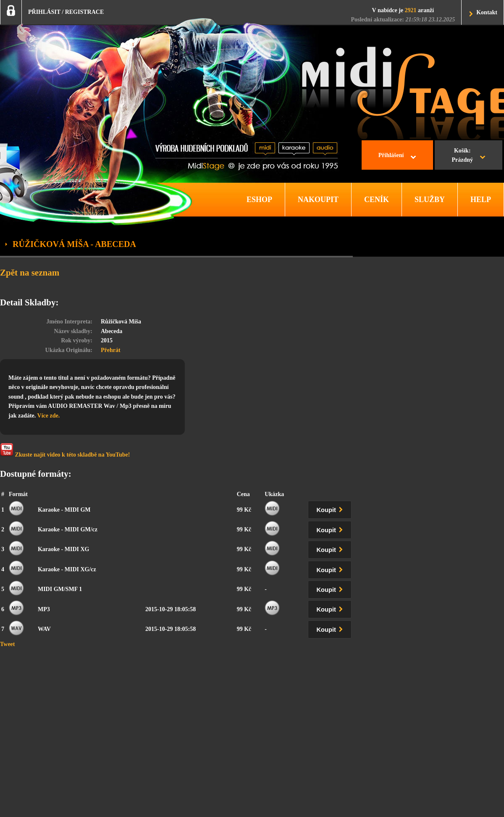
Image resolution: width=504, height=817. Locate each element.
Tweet (8, 644)
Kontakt (487, 12)
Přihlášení (391, 155)
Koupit (331, 508)
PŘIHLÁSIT (44, 12)
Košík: (462, 156)
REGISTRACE (85, 12)
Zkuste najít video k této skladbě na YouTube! (65, 451)
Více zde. (49, 416)
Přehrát (111, 350)
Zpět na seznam (30, 273)
